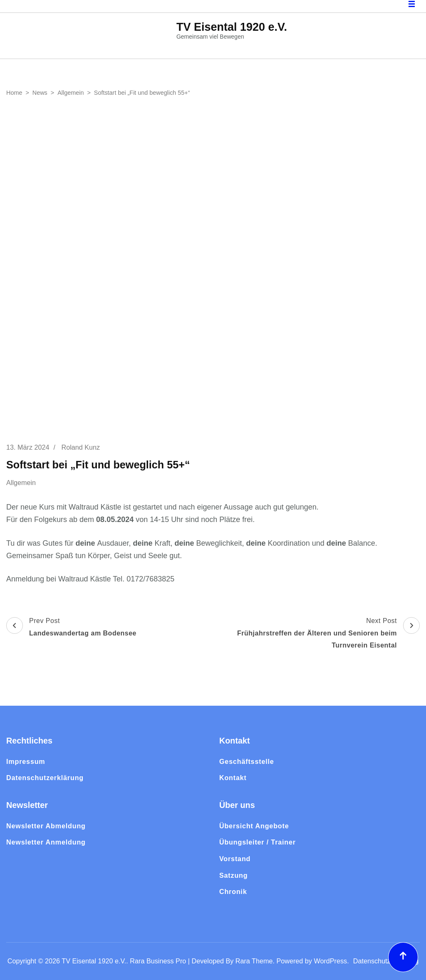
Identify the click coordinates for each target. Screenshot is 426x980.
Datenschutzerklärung (45, 778)
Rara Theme (254, 961)
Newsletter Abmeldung (46, 826)
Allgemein (21, 483)
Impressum (26, 761)
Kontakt (233, 778)
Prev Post (71, 628)
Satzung (234, 875)
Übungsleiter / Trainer (258, 842)
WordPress (330, 961)
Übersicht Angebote (254, 826)
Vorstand (235, 859)
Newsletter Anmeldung (46, 842)
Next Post (317, 634)
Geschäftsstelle (247, 761)
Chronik (233, 891)
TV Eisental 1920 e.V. (232, 27)
